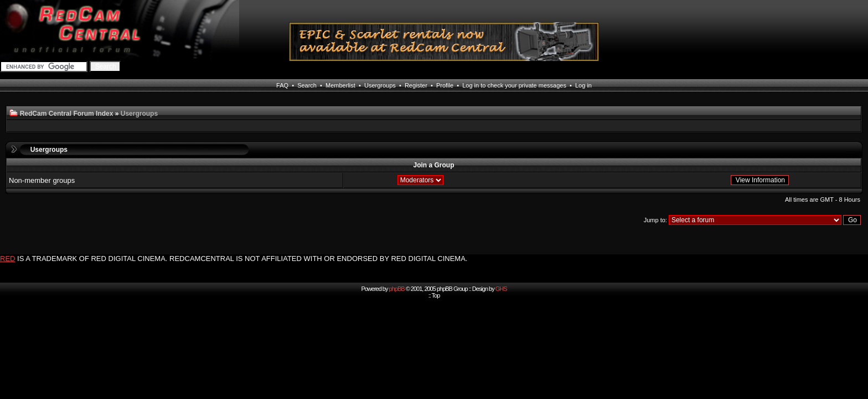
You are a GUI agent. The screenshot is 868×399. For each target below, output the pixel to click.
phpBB (397, 289)
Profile (445, 85)
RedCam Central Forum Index (67, 114)
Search (307, 85)
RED (7, 259)
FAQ (282, 85)
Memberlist (340, 85)
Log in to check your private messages (514, 85)
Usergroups (380, 85)
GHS (501, 289)
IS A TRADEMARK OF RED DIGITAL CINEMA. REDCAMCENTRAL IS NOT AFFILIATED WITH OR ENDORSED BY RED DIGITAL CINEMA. (242, 259)
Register (416, 85)
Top (436, 295)
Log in (583, 85)
